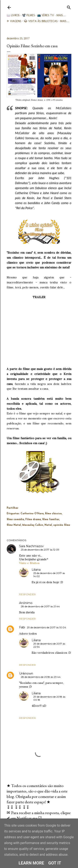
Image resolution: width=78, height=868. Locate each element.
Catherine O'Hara (32, 514)
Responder (27, 594)
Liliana (36, 570)
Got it (55, 863)
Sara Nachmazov (31, 546)
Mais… (61, 15)
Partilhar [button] (12, 508)
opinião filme (62, 525)
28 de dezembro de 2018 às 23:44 (41, 677)
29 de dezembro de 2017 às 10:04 (46, 627)
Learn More (31, 863)
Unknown (26, 673)
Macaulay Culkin (33, 525)
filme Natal (14, 525)
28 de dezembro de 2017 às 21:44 (40, 606)
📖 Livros (13, 15)
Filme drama (33, 520)
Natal (48, 525)
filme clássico (53, 514)
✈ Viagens (14, 21)
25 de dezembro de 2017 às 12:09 (40, 550)
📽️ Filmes (28, 15)
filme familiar (51, 520)
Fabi (22, 627)
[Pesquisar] (69, 7)
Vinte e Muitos (29, 563)
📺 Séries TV (46, 15)
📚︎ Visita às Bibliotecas (41, 21)
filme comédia (15, 520)
